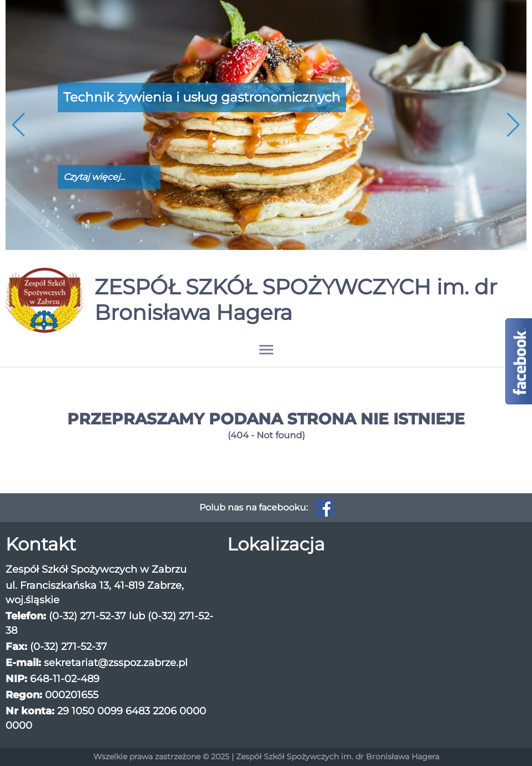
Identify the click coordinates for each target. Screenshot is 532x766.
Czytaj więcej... (94, 177)
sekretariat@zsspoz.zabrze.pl (116, 663)
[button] (513, 125)
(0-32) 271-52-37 (87, 616)
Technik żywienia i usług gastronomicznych (202, 97)
